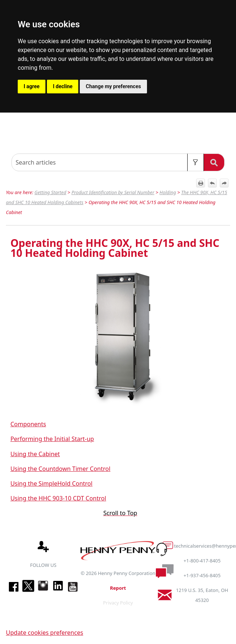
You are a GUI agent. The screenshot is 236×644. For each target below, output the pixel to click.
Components (28, 424)
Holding (168, 192)
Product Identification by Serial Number (113, 192)
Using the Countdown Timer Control (60, 469)
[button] (196, 162)
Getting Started (50, 192)
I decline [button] (63, 86)
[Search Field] (118, 162)
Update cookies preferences (45, 633)
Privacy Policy (118, 603)
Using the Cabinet (35, 454)
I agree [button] (32, 86)
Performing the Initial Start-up (52, 439)
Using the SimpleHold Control (51, 483)
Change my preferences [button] (113, 86)
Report (118, 588)
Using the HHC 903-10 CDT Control (58, 498)
